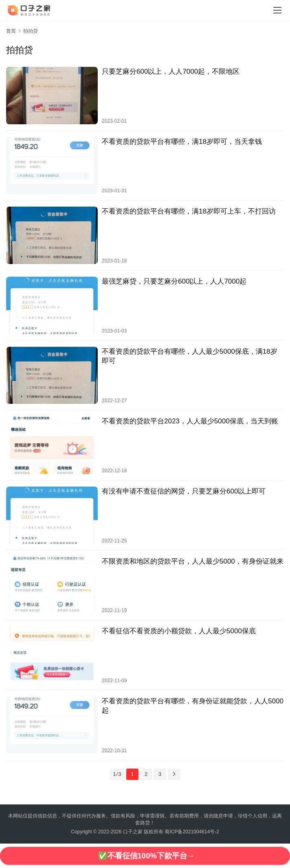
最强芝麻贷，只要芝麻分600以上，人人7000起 (174, 281)
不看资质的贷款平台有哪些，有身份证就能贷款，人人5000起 (193, 706)
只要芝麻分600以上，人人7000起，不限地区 (171, 72)
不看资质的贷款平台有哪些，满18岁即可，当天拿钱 (182, 142)
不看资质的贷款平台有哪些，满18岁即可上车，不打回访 (189, 211)
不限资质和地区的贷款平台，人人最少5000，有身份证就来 (193, 561)
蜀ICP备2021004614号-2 (192, 832)
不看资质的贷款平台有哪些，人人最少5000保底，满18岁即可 (190, 356)
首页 (11, 31)
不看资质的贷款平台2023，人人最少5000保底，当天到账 (190, 421)
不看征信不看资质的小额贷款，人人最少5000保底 (179, 631)
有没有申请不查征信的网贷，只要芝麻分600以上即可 (184, 491)
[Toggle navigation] (277, 10)
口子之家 (133, 832)
